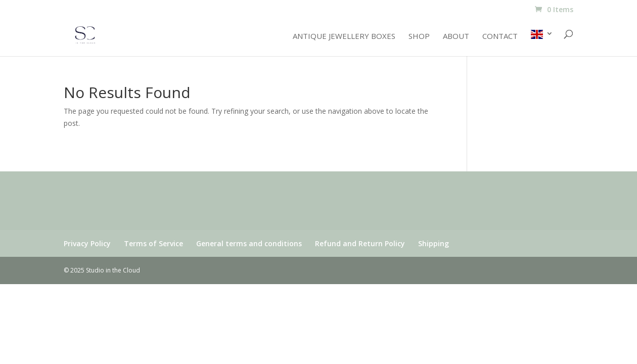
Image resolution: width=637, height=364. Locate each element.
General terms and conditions (249, 243)
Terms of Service (153, 243)
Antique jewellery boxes (344, 37)
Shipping (434, 243)
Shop (419, 37)
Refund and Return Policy (360, 243)
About (456, 37)
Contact (500, 37)
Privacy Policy (87, 243)
